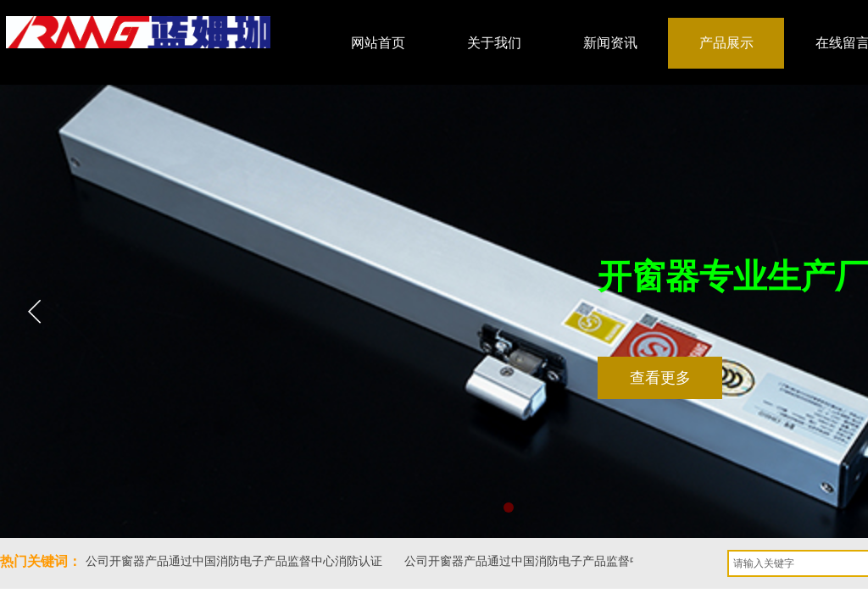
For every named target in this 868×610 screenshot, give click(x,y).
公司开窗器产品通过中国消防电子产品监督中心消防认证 (235, 561)
